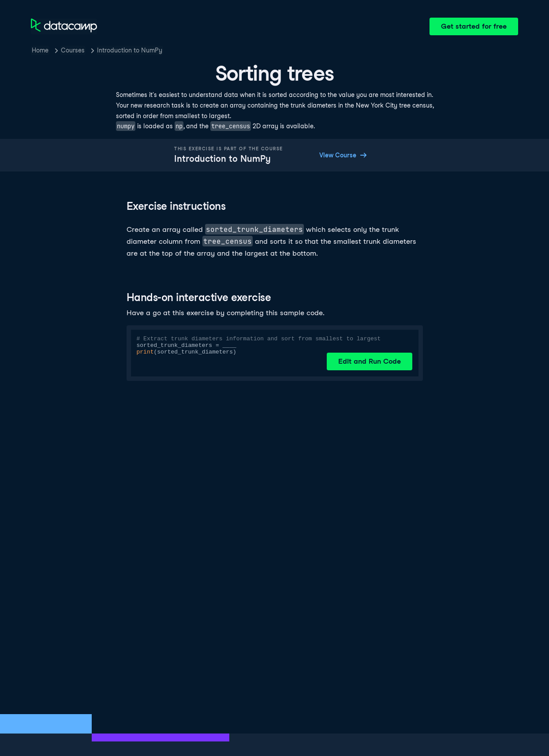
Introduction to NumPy (130, 50)
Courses (73, 50)
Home (40, 50)
